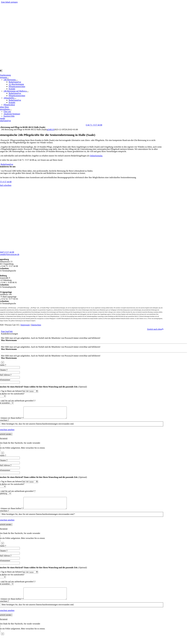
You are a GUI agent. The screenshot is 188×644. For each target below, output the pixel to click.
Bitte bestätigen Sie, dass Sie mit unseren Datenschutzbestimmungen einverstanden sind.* (38, 519)
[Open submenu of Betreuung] (8, 78)
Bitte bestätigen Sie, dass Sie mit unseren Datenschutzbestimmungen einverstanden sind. (38, 426)
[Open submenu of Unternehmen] (11, 110)
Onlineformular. (96, 156)
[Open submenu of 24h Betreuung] (17, 80)
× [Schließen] (3, 363)
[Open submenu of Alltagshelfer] (15, 99)
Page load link (7, 331)
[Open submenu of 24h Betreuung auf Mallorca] (28, 92)
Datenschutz (36, 325)
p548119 (51, 129)
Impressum (25, 325)
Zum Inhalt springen (9, 2)
